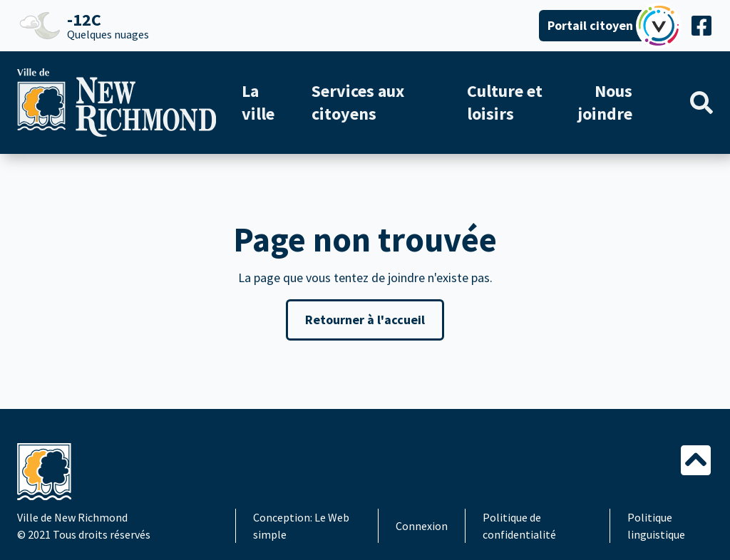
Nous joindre (605, 102)
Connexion (422, 526)
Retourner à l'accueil (365, 320)
